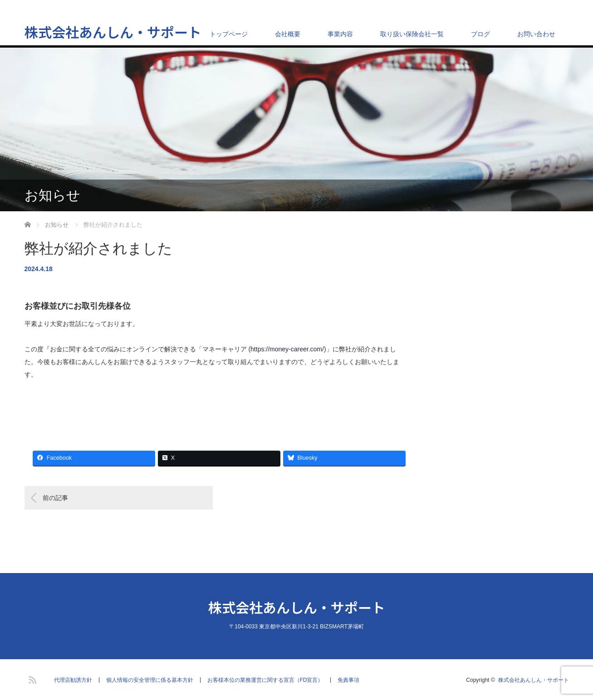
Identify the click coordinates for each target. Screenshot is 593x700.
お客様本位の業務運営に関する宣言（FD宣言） (265, 680)
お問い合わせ (536, 34)
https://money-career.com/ (287, 349)
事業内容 (340, 34)
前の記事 (55, 498)
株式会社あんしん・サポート (113, 32)
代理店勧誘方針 (73, 680)
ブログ (480, 34)
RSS (31, 678)
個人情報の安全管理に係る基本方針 (150, 680)
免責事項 (348, 680)
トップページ (229, 34)
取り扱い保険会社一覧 (412, 34)
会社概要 (288, 34)
